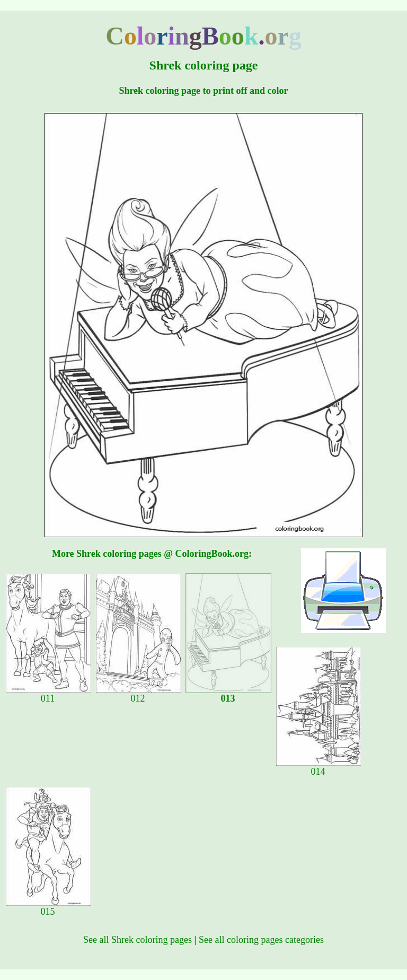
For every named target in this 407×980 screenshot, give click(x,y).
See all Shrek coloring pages (138, 940)
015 (48, 907)
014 (318, 767)
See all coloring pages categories (261, 940)
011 (48, 694)
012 (138, 694)
